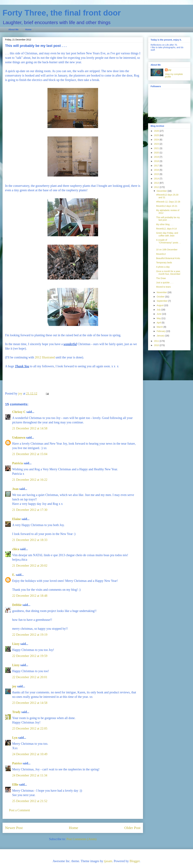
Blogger (135, 861)
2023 (157, 144)
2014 (157, 179)
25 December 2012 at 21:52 (30, 801)
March (160, 327)
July (159, 310)
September (162, 301)
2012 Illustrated (45, 357)
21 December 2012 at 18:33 (30, 540)
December (162, 191)
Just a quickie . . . (165, 283)
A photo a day (163, 267)
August (160, 305)
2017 (157, 166)
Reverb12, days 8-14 (166, 229)
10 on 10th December (167, 250)
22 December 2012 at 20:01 (30, 677)
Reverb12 (161, 254)
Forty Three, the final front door (62, 13)
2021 (157, 148)
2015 (157, 174)
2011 (157, 341)
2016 (157, 170)
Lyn (15, 738)
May (159, 318)
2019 (157, 157)
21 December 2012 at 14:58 (30, 428)
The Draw (161, 278)
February (161, 331)
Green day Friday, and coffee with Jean (167, 234)
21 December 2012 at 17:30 (30, 510)
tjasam (108, 861)
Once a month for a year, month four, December (168, 273)
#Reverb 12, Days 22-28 (168, 202)
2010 (157, 345)
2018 (157, 161)
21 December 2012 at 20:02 (30, 566)
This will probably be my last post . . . (168, 219)
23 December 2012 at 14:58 (30, 703)
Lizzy (16, 644)
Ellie (15, 784)
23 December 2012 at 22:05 (30, 728)
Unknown (19, 437)
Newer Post (14, 828)
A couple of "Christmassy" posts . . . (168, 243)
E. (14, 575)
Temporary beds (164, 263)
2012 (157, 187)
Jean (15, 489)
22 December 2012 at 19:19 (30, 635)
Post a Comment (19, 810)
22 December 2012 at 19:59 (30, 656)
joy (14, 686)
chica (16, 549)
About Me (13, 29)
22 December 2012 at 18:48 (30, 596)
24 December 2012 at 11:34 (30, 775)
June (159, 314)
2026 (157, 131)
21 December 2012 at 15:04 (30, 454)
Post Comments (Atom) (81, 839)
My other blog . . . (165, 224)
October (161, 297)
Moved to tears (163, 287)
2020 (157, 153)
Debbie (17, 605)
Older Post (132, 828)
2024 (157, 140)
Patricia (18, 463)
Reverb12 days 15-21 (167, 206)
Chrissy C (19, 412)
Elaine (16, 519)
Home (28, 29)
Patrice (17, 763)
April (159, 323)
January (161, 336)
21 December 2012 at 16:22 (30, 480)
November (162, 292)
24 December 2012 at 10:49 (30, 754)
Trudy (16, 712)
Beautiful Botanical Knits (168, 258)
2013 (157, 183)
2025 (157, 135)
